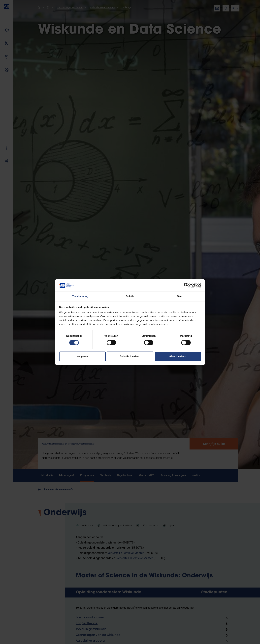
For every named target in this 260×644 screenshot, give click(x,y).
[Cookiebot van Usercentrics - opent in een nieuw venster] (186, 285)
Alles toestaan (178, 356)
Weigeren (82, 356)
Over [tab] (180, 296)
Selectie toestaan (130, 356)
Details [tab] (130, 296)
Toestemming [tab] (80, 296)
